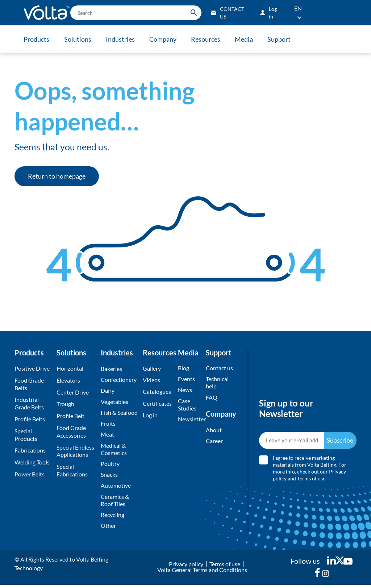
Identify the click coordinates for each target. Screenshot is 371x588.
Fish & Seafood (119, 413)
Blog (184, 368)
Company (165, 39)
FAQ (212, 398)
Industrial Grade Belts (29, 403)
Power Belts (30, 474)
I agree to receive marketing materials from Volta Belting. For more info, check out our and (310, 470)
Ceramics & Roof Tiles (115, 503)
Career (214, 442)
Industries (122, 39)
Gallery (152, 368)
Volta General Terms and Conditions (202, 573)
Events (186, 379)
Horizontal (70, 368)
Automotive (116, 488)
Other (108, 529)
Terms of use (312, 480)
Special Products (26, 435)
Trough (65, 404)
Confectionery (119, 380)
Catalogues (157, 392)
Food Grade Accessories (71, 431)
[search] (136, 13)
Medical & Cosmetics (114, 451)
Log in (150, 416)
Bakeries (111, 369)
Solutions (78, 39)
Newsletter (190, 420)
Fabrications (30, 450)
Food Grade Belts (29, 384)
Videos (151, 380)
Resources (209, 39)
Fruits (108, 424)
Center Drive (73, 392)
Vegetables (114, 402)
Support (283, 39)
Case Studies (187, 405)
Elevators (68, 380)
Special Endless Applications (75, 451)
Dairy (108, 391)
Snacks (109, 477)
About (214, 431)
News (185, 390)
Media (247, 39)
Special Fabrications (72, 470)
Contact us (219, 368)
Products (37, 39)
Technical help (217, 383)
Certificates (157, 404)
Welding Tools (32, 462)
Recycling (112, 518)
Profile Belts (30, 419)
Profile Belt (70, 416)
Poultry (110, 465)
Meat (107, 436)
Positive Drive (32, 368)
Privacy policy (186, 567)
